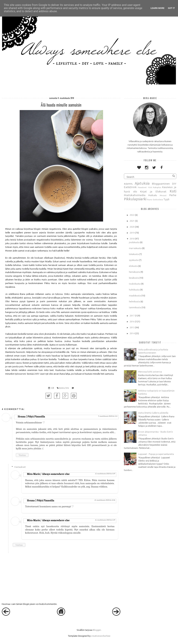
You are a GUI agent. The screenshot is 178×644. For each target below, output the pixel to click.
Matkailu (153, 195)
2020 (132, 227)
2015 (132, 327)
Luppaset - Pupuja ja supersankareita (156, 454)
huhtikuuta (134, 290)
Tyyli (166, 199)
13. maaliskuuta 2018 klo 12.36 (105, 500)
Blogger (97, 630)
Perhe (67, 388)
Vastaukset (20, 467)
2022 (132, 215)
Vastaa (22, 455)
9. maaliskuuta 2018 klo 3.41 (108, 416)
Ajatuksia (62, 388)
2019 (132, 233)
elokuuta (133, 266)
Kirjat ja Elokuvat (153, 191)
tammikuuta (135, 307)
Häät (150, 187)
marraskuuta (135, 248)
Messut (163, 195)
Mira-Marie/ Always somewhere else (48, 474)
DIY (174, 184)
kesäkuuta (134, 278)
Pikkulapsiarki (135, 199)
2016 (132, 322)
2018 (132, 239)
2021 (132, 221)
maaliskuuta (135, 296)
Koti (173, 191)
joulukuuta (134, 242)
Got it (171, 8)
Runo (150, 199)
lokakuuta (134, 254)
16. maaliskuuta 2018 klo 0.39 (105, 520)
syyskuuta (134, 260)
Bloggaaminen (161, 184)
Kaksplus (157, 187)
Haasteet (142, 187)
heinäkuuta (134, 272)
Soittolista (158, 199)
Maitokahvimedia (135, 195)
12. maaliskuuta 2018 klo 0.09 (105, 474)
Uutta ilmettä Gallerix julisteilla (153, 413)
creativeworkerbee (101, 636)
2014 (132, 333)
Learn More (157, 8)
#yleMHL (128, 184)
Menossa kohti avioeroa (150, 372)
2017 (132, 316)
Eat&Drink (130, 187)
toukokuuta (135, 284)
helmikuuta (134, 302)
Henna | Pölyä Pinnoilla (31, 417)
